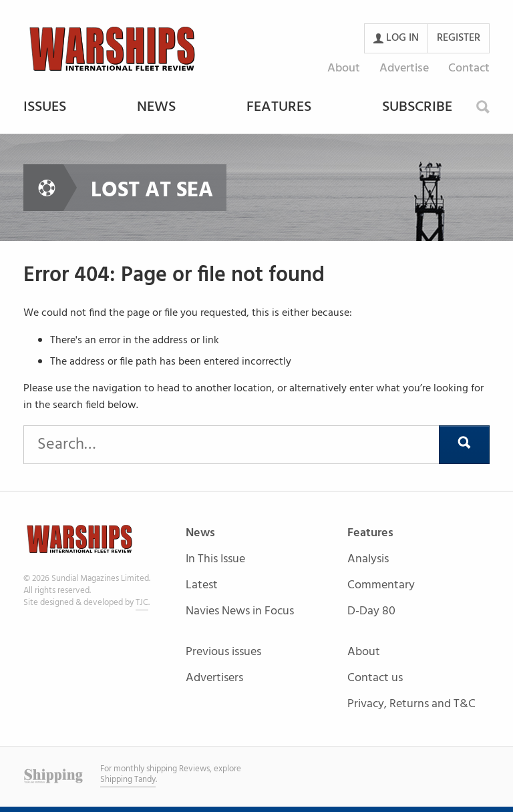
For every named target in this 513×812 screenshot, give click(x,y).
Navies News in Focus (240, 611)
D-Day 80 (371, 611)
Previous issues (223, 653)
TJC (142, 603)
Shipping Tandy (128, 780)
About (344, 68)
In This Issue (215, 560)
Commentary (381, 586)
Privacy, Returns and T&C (411, 704)
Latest (202, 586)
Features (279, 108)
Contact (469, 68)
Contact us (375, 679)
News (156, 108)
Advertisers (214, 678)
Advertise (404, 68)
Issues (45, 108)
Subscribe (417, 108)
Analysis (368, 560)
